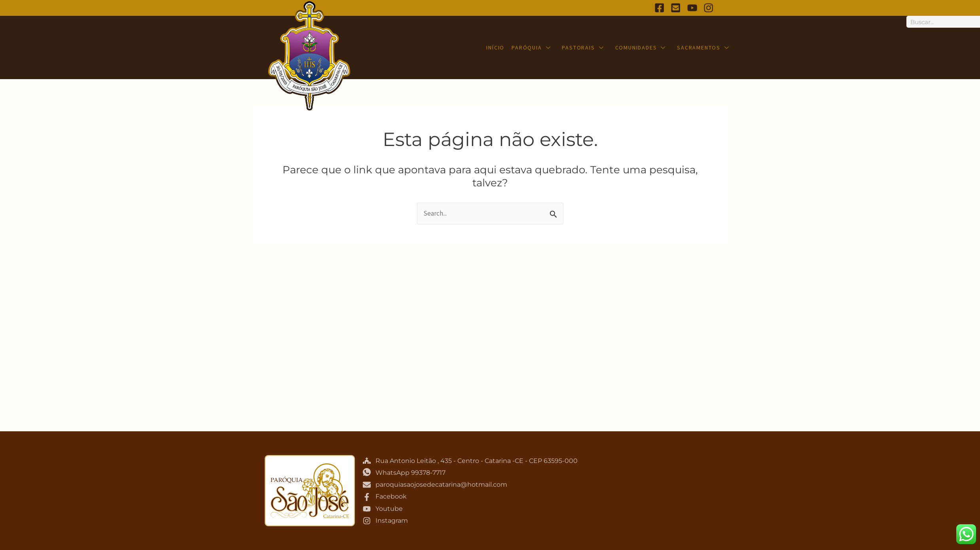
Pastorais (583, 47)
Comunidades (641, 47)
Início (496, 47)
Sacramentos (703, 47)
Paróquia (532, 47)
